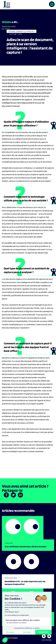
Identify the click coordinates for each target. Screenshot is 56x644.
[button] (5, 640)
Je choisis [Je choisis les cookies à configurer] (27, 632)
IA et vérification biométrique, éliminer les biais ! (26, 546)
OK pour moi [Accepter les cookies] (43, 632)
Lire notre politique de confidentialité (17, 615)
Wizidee (7, 29)
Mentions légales (11, 638)
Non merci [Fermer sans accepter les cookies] (10, 632)
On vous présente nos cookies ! (17, 623)
